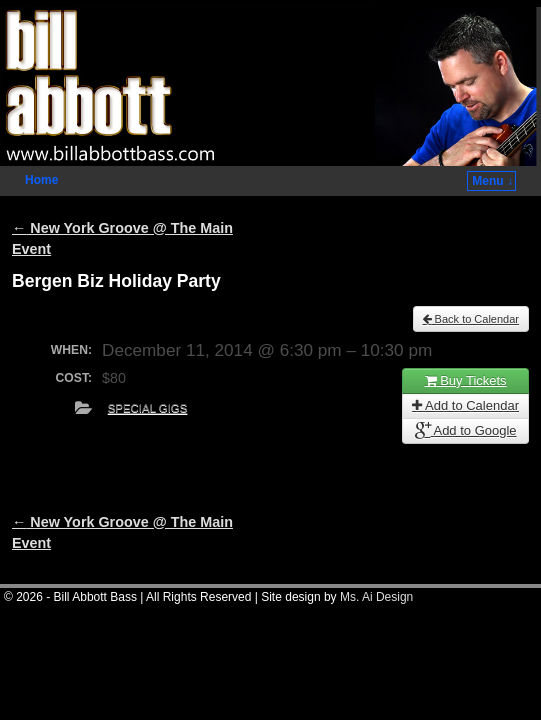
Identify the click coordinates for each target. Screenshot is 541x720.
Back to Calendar (471, 319)
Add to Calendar (465, 405)
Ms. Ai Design (376, 597)
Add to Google (466, 430)
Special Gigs (148, 408)
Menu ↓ (492, 181)
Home (41, 180)
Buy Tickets (466, 380)
